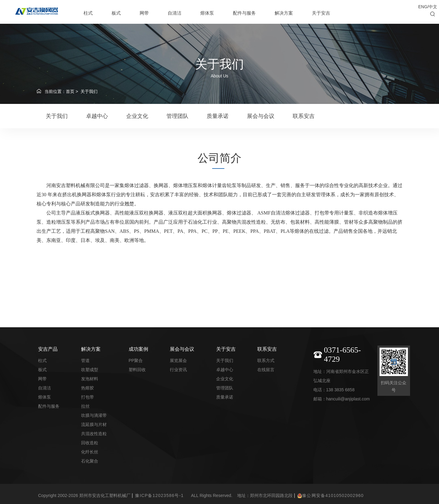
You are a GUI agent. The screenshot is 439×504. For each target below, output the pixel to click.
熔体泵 (207, 13)
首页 (70, 91)
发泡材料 (90, 379)
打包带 (87, 397)
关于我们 (89, 91)
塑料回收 (137, 370)
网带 (144, 13)
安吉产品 (48, 349)
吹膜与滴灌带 (94, 415)
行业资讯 (178, 370)
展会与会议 (261, 116)
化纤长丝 (90, 452)
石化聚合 (90, 461)
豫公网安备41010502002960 (330, 496)
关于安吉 (321, 13)
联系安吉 (304, 116)
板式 (116, 13)
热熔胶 (87, 388)
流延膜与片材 (94, 424)
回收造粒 (90, 443)
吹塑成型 (90, 370)
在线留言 (266, 370)
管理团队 (177, 116)
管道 (85, 360)
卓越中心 (97, 116)
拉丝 (85, 406)
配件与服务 (244, 13)
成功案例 (138, 349)
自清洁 (175, 13)
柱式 (88, 13)
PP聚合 (136, 360)
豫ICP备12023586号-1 (159, 495)
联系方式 (266, 360)
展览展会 (178, 360)
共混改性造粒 (94, 434)
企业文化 (137, 116)
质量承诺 (218, 116)
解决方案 (284, 13)
